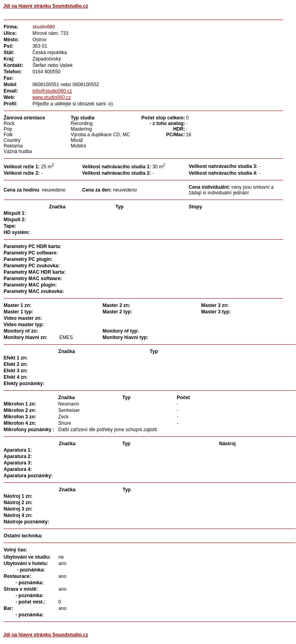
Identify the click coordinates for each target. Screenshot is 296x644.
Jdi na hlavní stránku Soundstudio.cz (46, 6)
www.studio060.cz (52, 97)
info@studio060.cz (52, 91)
